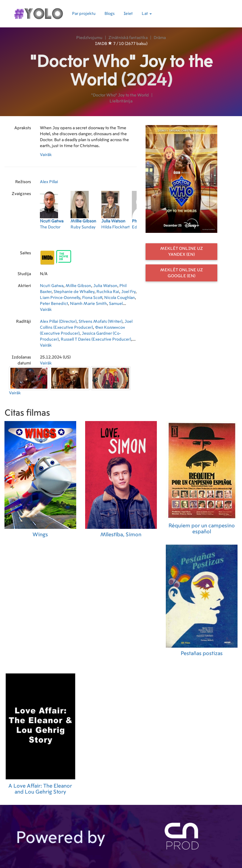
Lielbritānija (121, 101)
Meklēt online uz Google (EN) (182, 273)
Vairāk (46, 155)
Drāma (160, 38)
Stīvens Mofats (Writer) (100, 322)
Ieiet (128, 14)
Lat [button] (147, 14)
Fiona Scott (92, 298)
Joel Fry (128, 292)
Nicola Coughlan (120, 298)
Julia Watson (105, 286)
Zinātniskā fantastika (128, 38)
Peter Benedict (54, 304)
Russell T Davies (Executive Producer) (96, 339)
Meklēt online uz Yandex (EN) (182, 252)
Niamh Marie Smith (88, 304)
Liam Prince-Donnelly (60, 298)
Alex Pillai (49, 182)
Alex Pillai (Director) (58, 322)
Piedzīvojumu (89, 38)
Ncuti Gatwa (52, 286)
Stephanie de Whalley (74, 292)
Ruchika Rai (108, 292)
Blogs (110, 14)
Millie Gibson (78, 286)
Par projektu (84, 14)
